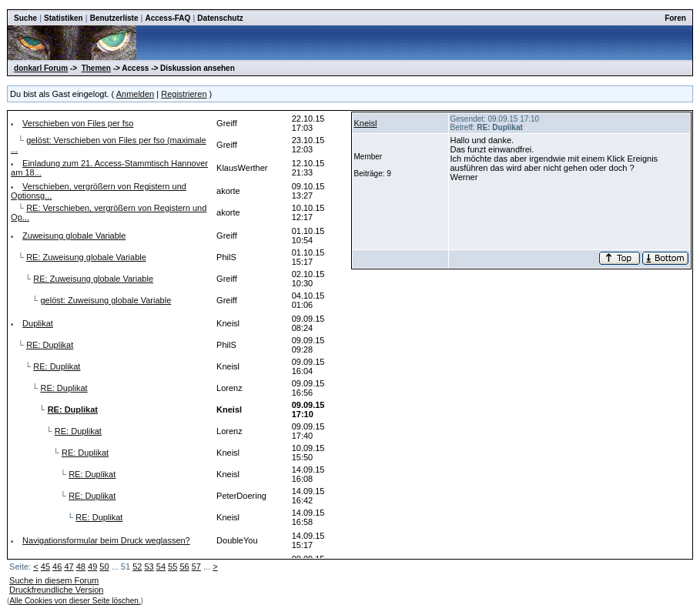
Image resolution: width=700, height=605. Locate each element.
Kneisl (366, 123)
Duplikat (38, 323)
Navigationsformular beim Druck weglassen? (106, 540)
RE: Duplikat (50, 345)
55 (172, 567)
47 (69, 567)
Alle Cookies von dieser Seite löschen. (75, 601)
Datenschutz (220, 18)
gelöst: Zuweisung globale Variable (106, 300)
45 (45, 567)
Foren (675, 18)
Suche (25, 18)
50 (104, 567)
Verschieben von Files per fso (78, 123)
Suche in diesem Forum (54, 580)
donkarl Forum (41, 68)
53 (149, 567)
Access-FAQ (167, 18)
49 (92, 567)
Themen (96, 68)
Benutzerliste (114, 18)
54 (161, 567)
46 (57, 567)
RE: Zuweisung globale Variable (86, 257)
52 (137, 567)
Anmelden (136, 94)
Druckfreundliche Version (56, 590)
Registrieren (184, 94)
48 (81, 567)
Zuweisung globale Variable (74, 236)
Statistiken (64, 18)
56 (184, 567)
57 (196, 567)
